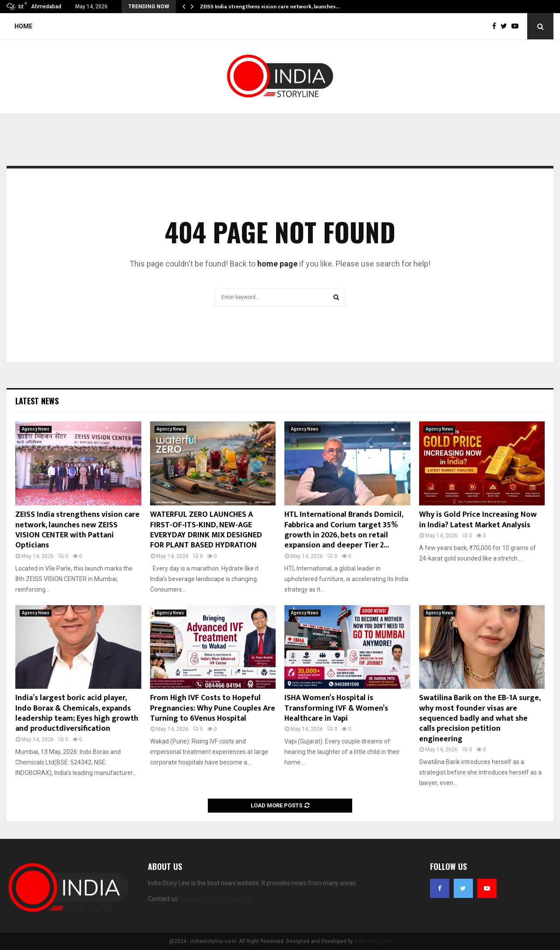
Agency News (36, 429)
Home (23, 26)
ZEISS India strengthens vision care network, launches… (270, 7)
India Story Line (373, 941)
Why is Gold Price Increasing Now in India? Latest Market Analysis (478, 520)
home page (277, 264)
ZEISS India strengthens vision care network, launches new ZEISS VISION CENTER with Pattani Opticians (77, 530)
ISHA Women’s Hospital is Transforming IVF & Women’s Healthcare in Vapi (336, 708)
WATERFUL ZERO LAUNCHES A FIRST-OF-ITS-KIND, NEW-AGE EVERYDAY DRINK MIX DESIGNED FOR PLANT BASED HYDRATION (206, 530)
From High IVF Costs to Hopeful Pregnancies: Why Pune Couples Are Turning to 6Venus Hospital (213, 708)
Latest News (37, 401)
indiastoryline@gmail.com (216, 899)
